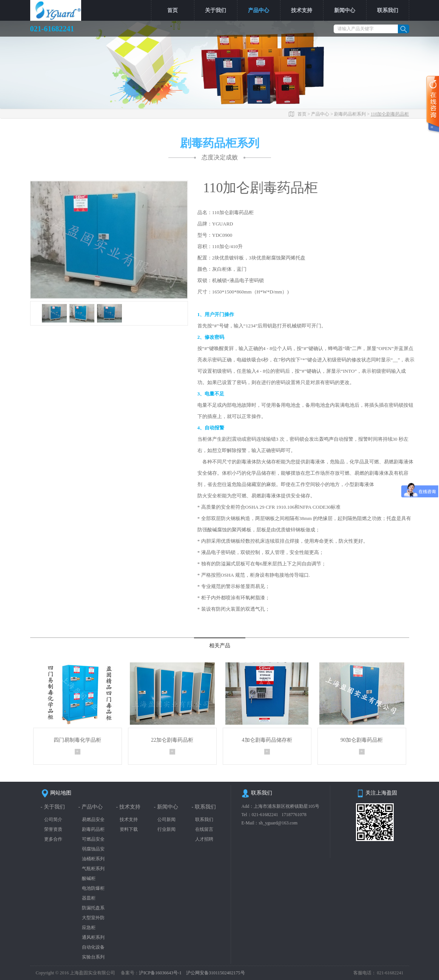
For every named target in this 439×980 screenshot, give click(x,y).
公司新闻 (166, 819)
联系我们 (388, 10)
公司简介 (53, 819)
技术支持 (302, 10)
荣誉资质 (53, 829)
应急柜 (89, 928)
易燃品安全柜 (93, 820)
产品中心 (259, 10)
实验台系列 (93, 957)
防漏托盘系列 (93, 908)
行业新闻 (166, 829)
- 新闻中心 (166, 807)
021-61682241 (265, 815)
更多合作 (53, 839)
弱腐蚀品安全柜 (93, 849)
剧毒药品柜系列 (350, 114)
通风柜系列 (93, 937)
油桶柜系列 (93, 859)
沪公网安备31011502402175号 (216, 973)
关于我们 (216, 10)
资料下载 (129, 829)
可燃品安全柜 (93, 839)
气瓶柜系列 (93, 869)
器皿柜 (89, 898)
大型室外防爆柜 (93, 918)
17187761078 (294, 815)
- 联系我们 (204, 807)
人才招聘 (204, 839)
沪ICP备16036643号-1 (161, 973)
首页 (173, 10)
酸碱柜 (89, 878)
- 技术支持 (128, 807)
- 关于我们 (53, 807)
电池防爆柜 (93, 888)
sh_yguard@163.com (278, 823)
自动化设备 (93, 947)
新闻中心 (345, 10)
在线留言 (204, 829)
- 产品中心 (91, 807)
